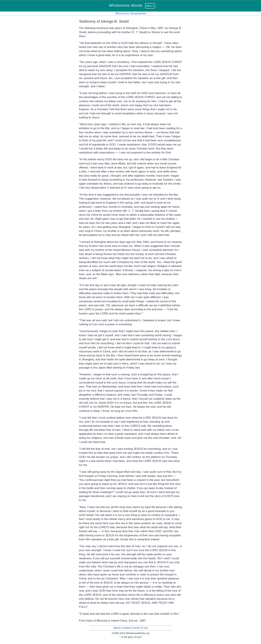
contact (127, 628)
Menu (150, 6)
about (117, 628)
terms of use (140, 628)
